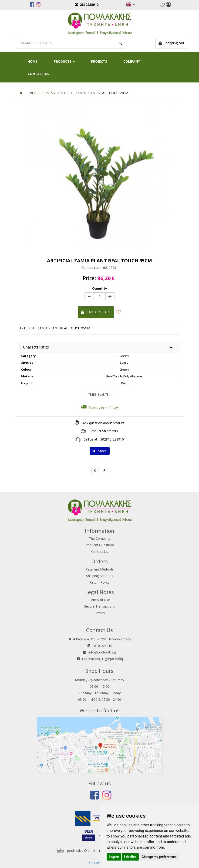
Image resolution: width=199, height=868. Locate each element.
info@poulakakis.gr (103, 652)
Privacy (100, 613)
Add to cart (96, 312)
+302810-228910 (111, 439)
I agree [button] (114, 857)
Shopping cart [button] (171, 43)
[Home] (21, 93)
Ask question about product (104, 423)
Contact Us (38, 74)
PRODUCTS (64, 61)
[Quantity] (100, 296)
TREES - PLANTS (99, 395)
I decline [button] (130, 857)
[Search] (71, 43)
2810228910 (87, 5)
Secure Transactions (100, 606)
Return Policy (99, 582)
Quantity (100, 288)
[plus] (110, 296)
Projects (99, 61)
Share (100, 451)
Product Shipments (104, 431)
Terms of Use (99, 600)
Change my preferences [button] (159, 857)
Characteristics (36, 347)
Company (132, 61)
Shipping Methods (100, 576)
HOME (33, 61)
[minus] (89, 296)
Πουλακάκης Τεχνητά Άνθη (102, 659)
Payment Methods (100, 569)
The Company (99, 538)
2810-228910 (102, 646)
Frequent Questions (100, 545)
